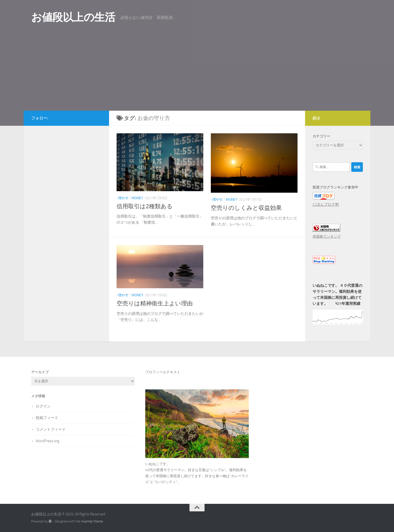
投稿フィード (47, 418)
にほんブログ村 (326, 204)
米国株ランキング (327, 236)
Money (137, 198)
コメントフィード (51, 429)
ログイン (43, 406)
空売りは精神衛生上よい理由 (155, 303)
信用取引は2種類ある (145, 206)
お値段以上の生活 (73, 17)
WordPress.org (47, 441)
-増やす (123, 198)
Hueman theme (92, 521)
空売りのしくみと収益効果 (246, 208)
